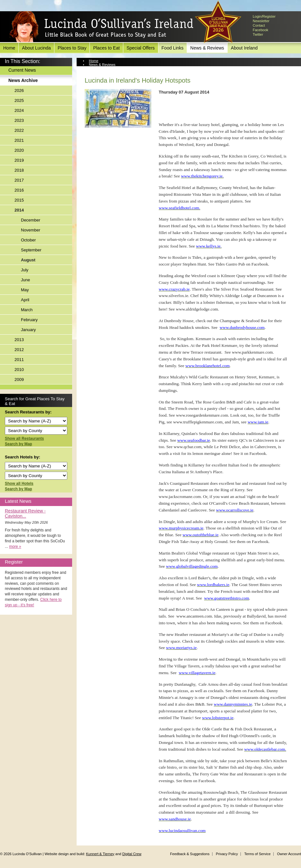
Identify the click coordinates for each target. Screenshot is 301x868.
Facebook (260, 30)
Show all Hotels (19, 484)
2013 (19, 340)
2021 (19, 140)
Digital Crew (132, 854)
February (29, 320)
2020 (19, 150)
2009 (19, 380)
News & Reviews (207, 48)
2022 (19, 130)
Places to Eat (106, 48)
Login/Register (264, 16)
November (31, 230)
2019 (19, 160)
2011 (19, 360)
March (27, 310)
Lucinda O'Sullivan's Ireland (101, 27)
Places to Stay (72, 48)
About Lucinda (36, 48)
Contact (259, 25)
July (25, 270)
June (25, 280)
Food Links (173, 48)
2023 (19, 120)
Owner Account (289, 854)
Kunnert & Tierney (100, 854)
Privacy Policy (227, 854)
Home (9, 48)
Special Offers (141, 48)
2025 (19, 100)
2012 (19, 350)
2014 (19, 210)
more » (15, 547)
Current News (22, 70)
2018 (19, 170)
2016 (19, 190)
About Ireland (244, 48)
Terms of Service (258, 854)
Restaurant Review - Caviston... (25, 513)
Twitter (258, 34)
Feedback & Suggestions (190, 854)
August (28, 260)
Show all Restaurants (24, 439)
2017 (19, 180)
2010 (19, 370)
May (25, 290)
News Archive (23, 80)
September (31, 250)
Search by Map (19, 444)
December (31, 220)
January (28, 330)
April (25, 300)
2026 (19, 90)
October (28, 240)
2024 (19, 110)
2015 (19, 200)
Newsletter (261, 21)
